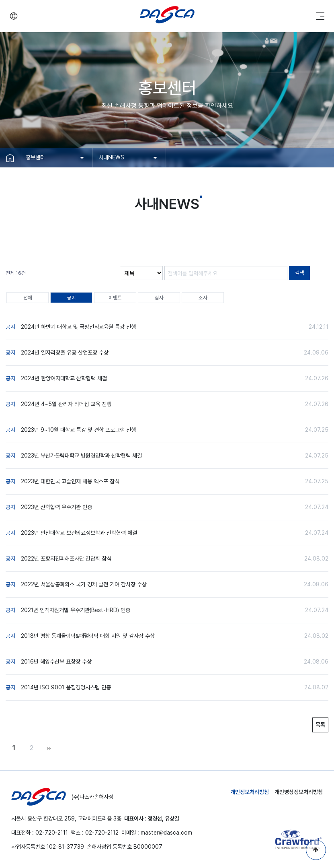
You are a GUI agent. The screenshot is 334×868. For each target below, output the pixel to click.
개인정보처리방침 (250, 792)
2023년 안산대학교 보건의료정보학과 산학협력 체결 (79, 533)
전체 (28, 298)
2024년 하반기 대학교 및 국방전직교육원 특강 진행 (78, 327)
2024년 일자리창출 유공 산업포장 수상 (65, 353)
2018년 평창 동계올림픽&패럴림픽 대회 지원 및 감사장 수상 (88, 636)
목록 (320, 725)
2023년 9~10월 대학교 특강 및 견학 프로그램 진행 (78, 430)
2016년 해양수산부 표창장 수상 (56, 662)
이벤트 (115, 298)
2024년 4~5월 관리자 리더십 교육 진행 (66, 404)
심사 (159, 298)
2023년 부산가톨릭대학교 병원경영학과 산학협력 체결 (81, 456)
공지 (72, 298)
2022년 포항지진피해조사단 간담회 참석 (66, 559)
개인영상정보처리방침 (299, 792)
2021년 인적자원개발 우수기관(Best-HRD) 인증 (76, 610)
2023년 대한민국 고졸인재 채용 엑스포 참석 (70, 481)
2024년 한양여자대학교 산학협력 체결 (64, 378)
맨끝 (49, 748)
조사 (203, 298)
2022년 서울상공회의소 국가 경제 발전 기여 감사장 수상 (84, 584)
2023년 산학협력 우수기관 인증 (56, 507)
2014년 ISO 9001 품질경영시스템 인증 (66, 687)
